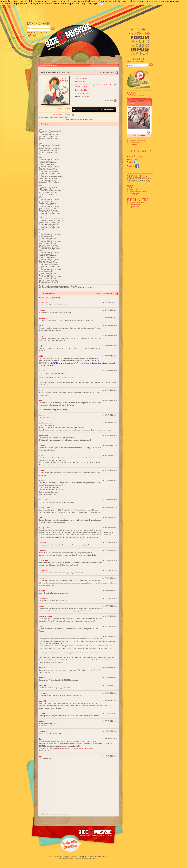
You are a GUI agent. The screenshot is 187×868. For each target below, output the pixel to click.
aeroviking (43, 693)
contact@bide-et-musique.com (86, 858)
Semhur (42, 415)
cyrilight (42, 591)
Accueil (50, 857)
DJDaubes (43, 731)
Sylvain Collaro (97, 85)
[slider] (90, 109)
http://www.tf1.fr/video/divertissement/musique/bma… (58, 378)
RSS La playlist (134, 194)
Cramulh (42, 550)
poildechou (43, 560)
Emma (83, 93)
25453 (41, 606)
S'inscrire (30, 32)
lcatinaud (43, 445)
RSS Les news (134, 190)
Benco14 (43, 685)
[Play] (74, 109)
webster (42, 721)
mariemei (43, 371)
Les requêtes (133, 145)
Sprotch (42, 310)
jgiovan (42, 713)
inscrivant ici (148, 182)
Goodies (80, 857)
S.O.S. (133, 101)
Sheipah (42, 668)
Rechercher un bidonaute (137, 203)
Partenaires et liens (101, 857)
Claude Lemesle (81, 86)
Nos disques (57, 857)
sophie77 (43, 701)
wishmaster (44, 435)
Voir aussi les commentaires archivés (51, 299)
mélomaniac (44, 598)
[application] (94, 109)
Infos (86, 857)
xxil (40, 346)
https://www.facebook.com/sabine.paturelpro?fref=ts (76, 748)
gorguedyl (43, 570)
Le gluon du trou (46, 423)
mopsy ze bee (44, 508)
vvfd (41, 756)
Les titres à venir (134, 143)
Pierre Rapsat (135, 103)
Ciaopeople (43, 500)
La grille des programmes (137, 141)
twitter (133, 162)
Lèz (40, 518)
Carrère (89, 93)
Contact (91, 857)
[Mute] (105, 109)
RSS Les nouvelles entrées (138, 192)
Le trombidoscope (135, 205)
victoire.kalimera (46, 616)
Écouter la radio (139, 136)
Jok (41, 739)
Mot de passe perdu (40, 32)
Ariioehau (43, 678)
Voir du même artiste (107, 73)
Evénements (72, 857)
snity (41, 456)
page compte (131, 182)
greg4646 (43, 543)
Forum (65, 857)
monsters (43, 578)
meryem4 (43, 336)
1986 (83, 82)
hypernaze (43, 302)
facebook (134, 166)
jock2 (41, 626)
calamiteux (43, 318)
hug (41, 636)
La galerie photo (134, 207)
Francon (42, 480)
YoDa (41, 326)
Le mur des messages (136, 156)
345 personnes (43, 118)
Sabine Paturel (48, 72)
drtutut (42, 470)
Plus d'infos (109, 101)
